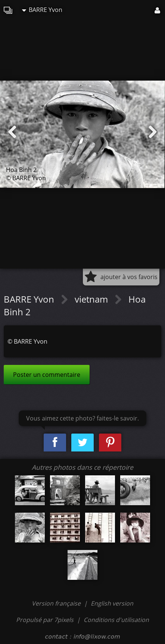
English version (112, 603)
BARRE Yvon (42, 10)
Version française (57, 603)
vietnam (92, 299)
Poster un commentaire (47, 375)
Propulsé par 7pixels (45, 620)
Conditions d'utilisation (116, 620)
